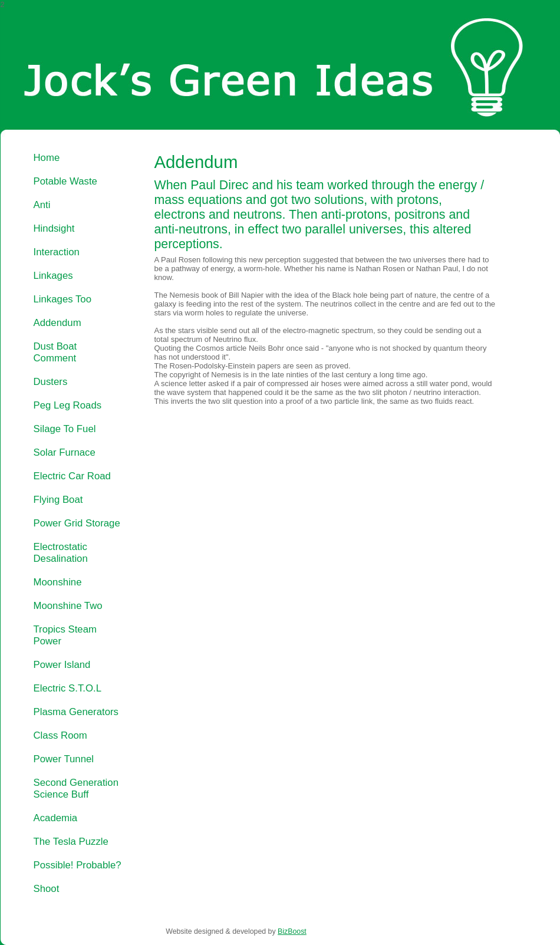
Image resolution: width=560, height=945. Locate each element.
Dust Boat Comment (55, 352)
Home (47, 158)
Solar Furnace (65, 452)
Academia (56, 818)
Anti (42, 205)
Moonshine (58, 582)
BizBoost (292, 931)
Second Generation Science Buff (76, 788)
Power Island (62, 665)
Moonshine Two (68, 606)
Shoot (47, 889)
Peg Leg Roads (68, 405)
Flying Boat (58, 500)
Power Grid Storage (77, 523)
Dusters (51, 382)
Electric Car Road (72, 476)
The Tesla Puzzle (71, 842)
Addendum (57, 323)
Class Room (60, 735)
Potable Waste (65, 181)
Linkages (53, 276)
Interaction (57, 252)
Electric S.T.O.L (68, 688)
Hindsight (54, 228)
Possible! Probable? (78, 865)
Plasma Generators (76, 712)
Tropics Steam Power (65, 635)
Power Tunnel (64, 759)
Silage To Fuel (65, 429)
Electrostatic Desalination (61, 553)
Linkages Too (63, 299)
